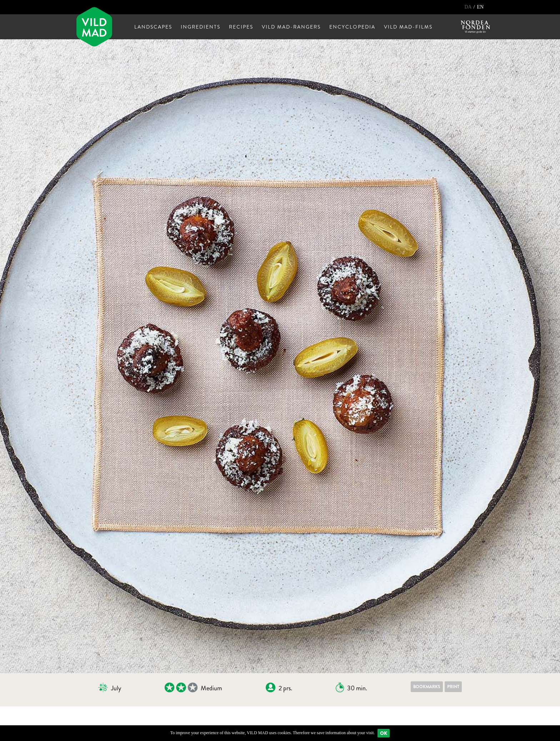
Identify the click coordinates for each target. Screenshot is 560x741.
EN (480, 7)
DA (468, 7)
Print (453, 687)
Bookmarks (427, 687)
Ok (384, 733)
